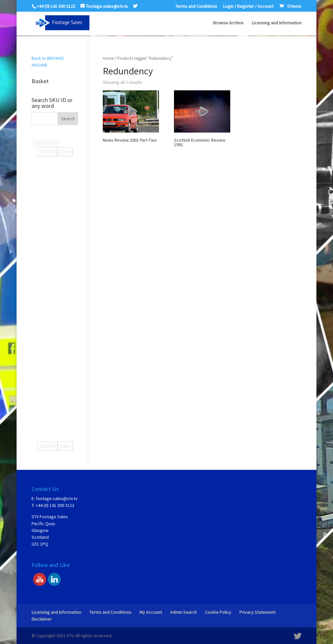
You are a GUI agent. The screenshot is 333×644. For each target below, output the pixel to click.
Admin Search (183, 612)
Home (108, 58)
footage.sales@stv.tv (57, 498)
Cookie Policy (218, 612)
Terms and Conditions (196, 6)
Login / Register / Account (248, 6)
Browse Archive (228, 23)
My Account (151, 612)
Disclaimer (42, 619)
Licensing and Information (277, 23)
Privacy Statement (257, 612)
